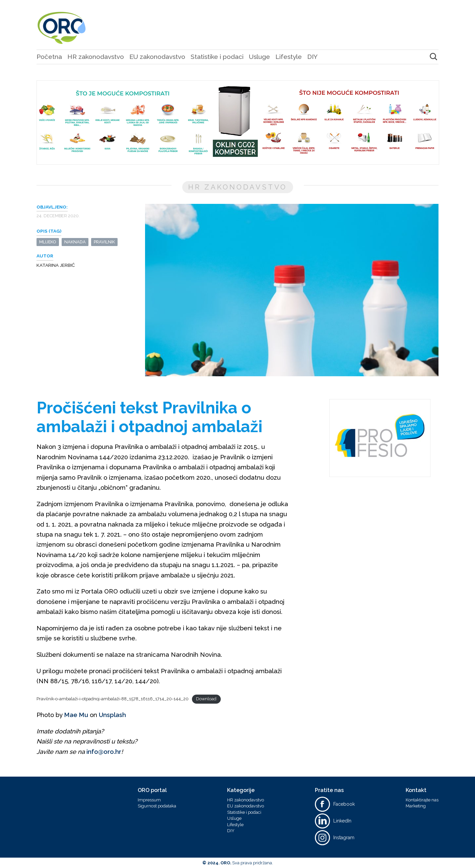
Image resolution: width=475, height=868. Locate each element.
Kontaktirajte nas (422, 800)
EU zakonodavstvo (157, 57)
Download (206, 699)
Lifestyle (289, 57)
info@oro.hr (104, 752)
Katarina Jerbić (56, 265)
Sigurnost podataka (157, 806)
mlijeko (48, 242)
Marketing (416, 806)
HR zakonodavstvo (96, 57)
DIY (312, 57)
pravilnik (104, 242)
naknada (75, 242)
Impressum (149, 800)
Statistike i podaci (217, 57)
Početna (49, 57)
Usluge (259, 57)
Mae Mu (76, 715)
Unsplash (112, 715)
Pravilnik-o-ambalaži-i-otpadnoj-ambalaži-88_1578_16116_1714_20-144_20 (113, 699)
